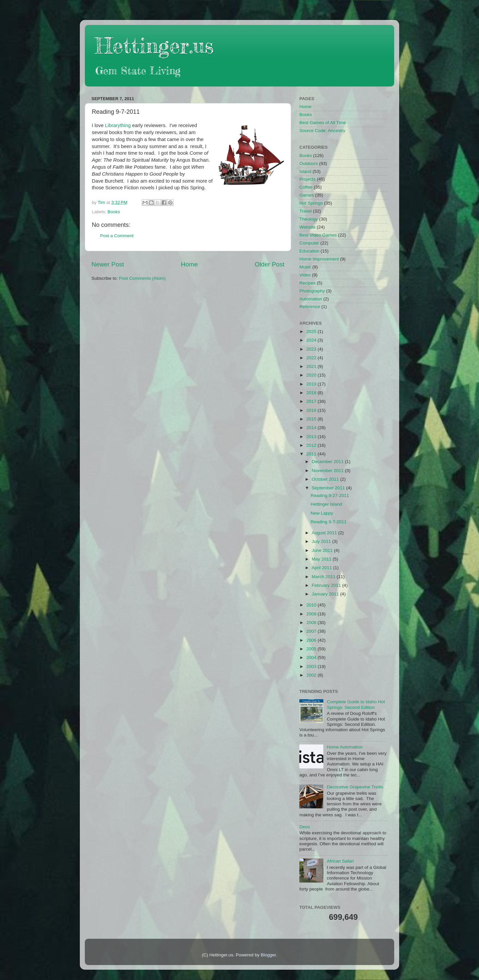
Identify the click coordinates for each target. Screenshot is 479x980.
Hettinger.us (154, 45)
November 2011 (328, 471)
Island (305, 171)
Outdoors (309, 163)
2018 (312, 393)
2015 (312, 419)
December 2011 (328, 462)
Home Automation (344, 747)
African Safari (340, 861)
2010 (312, 605)
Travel (306, 211)
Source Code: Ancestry (322, 131)
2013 (312, 437)
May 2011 (322, 559)
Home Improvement (319, 259)
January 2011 (326, 594)
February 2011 (327, 585)
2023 (312, 349)
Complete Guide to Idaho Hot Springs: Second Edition (356, 704)
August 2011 (325, 533)
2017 (312, 401)
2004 (312, 657)
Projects (308, 179)
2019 (312, 384)
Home (189, 264)
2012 (312, 445)
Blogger (268, 955)
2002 (312, 675)
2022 (312, 358)
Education (309, 251)
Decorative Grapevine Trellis (355, 787)
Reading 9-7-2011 (329, 522)
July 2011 (322, 541)
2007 (312, 631)
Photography (312, 291)
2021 (312, 366)
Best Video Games (318, 235)
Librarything (118, 125)
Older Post (270, 264)
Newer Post (108, 264)
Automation (311, 299)
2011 (312, 454)
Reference (310, 307)
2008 (312, 623)
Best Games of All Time (323, 123)
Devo (305, 827)
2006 (312, 640)
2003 (312, 666)
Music (305, 267)
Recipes (308, 283)
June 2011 (323, 550)
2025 (312, 331)
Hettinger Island (326, 504)
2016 (312, 410)
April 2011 (322, 568)
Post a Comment (117, 236)
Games (307, 195)
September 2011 (329, 488)
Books (114, 212)
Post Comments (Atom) (142, 278)
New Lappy (322, 513)
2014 (312, 428)
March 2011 (324, 577)
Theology (309, 219)
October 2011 (326, 479)
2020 (312, 375)
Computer (309, 243)
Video (305, 275)
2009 (312, 614)
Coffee (306, 187)
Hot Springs (311, 203)
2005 (312, 649)
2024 (312, 340)
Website (308, 227)
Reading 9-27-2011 (330, 495)
